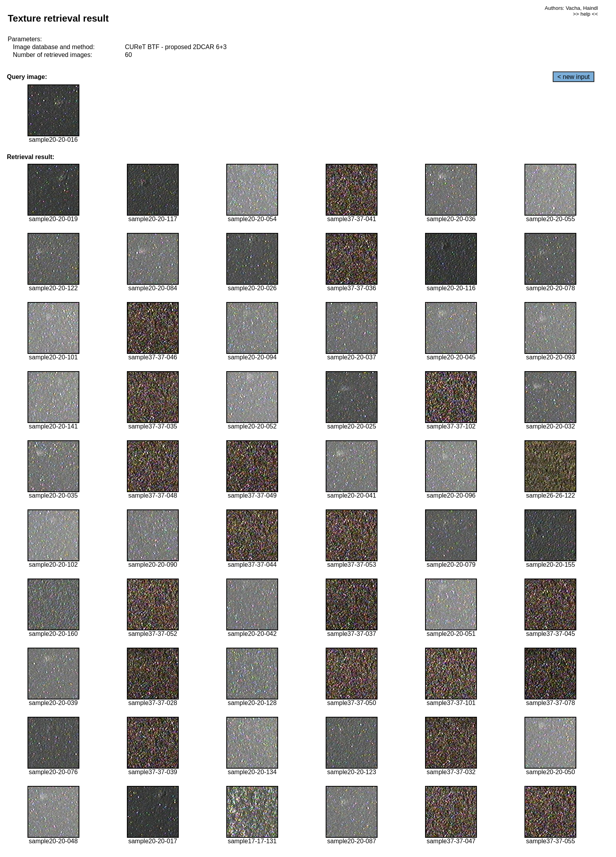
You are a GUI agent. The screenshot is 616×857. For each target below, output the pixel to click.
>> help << (585, 14)
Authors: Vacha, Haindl (571, 8)
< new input (574, 77)
